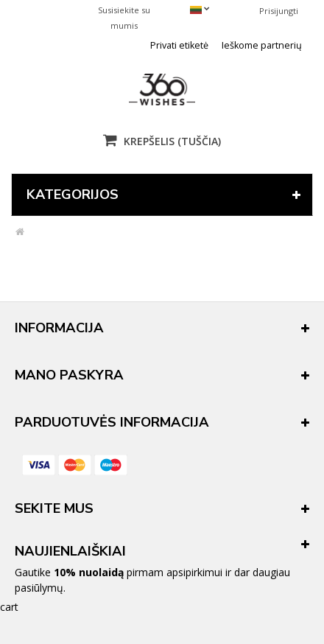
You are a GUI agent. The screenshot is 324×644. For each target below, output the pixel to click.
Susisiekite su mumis (124, 18)
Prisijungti (279, 11)
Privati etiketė (179, 45)
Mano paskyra (69, 375)
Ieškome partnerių (262, 45)
